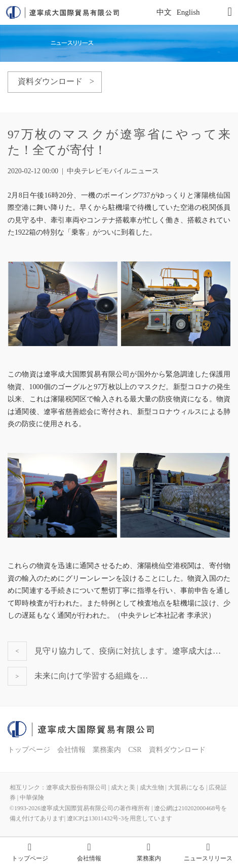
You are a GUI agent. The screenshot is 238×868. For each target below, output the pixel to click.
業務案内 (107, 750)
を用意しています (148, 818)
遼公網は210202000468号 (187, 808)
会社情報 (71, 750)
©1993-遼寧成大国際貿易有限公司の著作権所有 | (82, 808)
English (188, 12)
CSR (135, 750)
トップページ (29, 750)
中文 (164, 12)
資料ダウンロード (177, 750)
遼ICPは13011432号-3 (95, 818)
